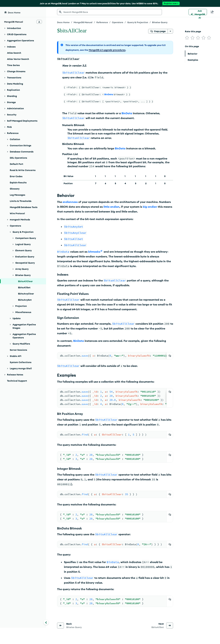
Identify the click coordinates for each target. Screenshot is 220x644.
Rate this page (193, 31)
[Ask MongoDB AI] (198, 12)
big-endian (150, 207)
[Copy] (170, 356)
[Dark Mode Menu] (212, 12)
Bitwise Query (160, 22)
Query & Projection (138, 22)
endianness (70, 202)
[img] (187, 38)
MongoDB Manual (83, 22)
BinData (109, 94)
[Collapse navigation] (46, 622)
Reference (102, 22)
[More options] (170, 31)
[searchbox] (109, 12)
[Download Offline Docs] (39, 22)
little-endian (111, 207)
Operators (118, 22)
